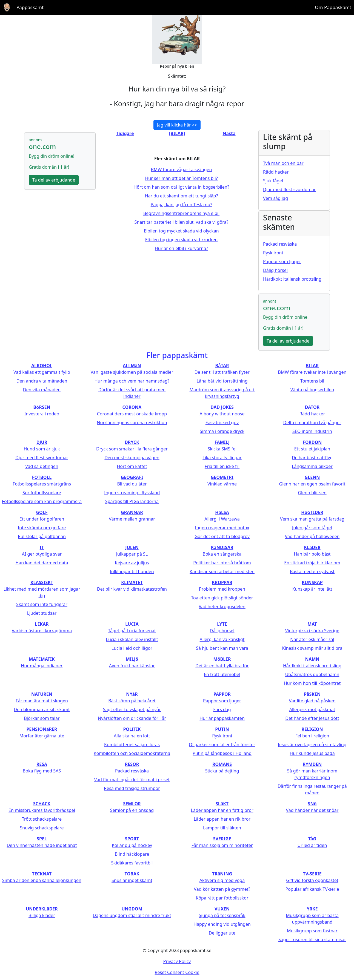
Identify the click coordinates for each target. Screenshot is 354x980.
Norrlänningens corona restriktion (132, 423)
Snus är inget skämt (132, 880)
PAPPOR (222, 694)
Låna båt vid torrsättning (222, 381)
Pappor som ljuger (282, 261)
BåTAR (222, 366)
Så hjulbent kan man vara (222, 648)
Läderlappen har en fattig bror (222, 810)
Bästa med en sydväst (312, 571)
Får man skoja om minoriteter (222, 845)
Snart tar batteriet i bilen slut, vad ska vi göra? (182, 222)
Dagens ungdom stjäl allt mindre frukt (132, 915)
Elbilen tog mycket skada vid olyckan (181, 231)
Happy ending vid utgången (222, 924)
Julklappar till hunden (132, 571)
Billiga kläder (42, 915)
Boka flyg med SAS (42, 771)
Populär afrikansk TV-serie (312, 889)
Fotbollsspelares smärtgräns (42, 484)
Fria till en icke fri (222, 466)
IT (42, 547)
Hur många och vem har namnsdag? (132, 381)
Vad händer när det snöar (312, 810)
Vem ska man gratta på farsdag (312, 519)
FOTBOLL (42, 477)
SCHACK (42, 804)
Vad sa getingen (42, 466)
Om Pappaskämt (333, 7)
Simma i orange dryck (222, 431)
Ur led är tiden (312, 845)
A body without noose (222, 414)
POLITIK (132, 729)
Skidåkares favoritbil (132, 863)
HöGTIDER (312, 512)
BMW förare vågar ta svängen (182, 169)
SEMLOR (132, 804)
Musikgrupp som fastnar (312, 931)
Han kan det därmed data (42, 563)
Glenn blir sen (312, 493)
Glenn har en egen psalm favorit (312, 484)
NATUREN (42, 694)
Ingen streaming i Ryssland (132, 493)
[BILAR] (177, 133)
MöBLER (222, 659)
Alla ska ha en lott (132, 736)
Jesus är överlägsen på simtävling (312, 745)
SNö (312, 804)
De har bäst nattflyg (312, 458)
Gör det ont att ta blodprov (222, 536)
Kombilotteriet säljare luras (132, 745)
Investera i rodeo (42, 414)
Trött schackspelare (42, 819)
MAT (312, 624)
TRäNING (222, 874)
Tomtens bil (312, 381)
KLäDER (312, 547)
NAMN (312, 659)
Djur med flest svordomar (289, 189)
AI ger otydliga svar (42, 554)
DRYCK (132, 442)
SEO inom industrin (312, 431)
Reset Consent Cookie (177, 972)
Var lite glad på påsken (312, 701)
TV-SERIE (312, 874)
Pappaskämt (30, 7)
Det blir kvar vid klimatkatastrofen (132, 589)
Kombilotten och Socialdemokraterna (132, 753)
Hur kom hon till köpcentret (312, 683)
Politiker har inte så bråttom (222, 563)
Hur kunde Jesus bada (312, 753)
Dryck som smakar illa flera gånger (132, 449)
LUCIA (132, 624)
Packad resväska (280, 244)
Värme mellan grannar (132, 519)
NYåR (132, 694)
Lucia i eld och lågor (132, 648)
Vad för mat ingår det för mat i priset (132, 780)
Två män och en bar (283, 163)
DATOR (312, 407)
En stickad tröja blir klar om (312, 563)
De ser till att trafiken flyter (222, 372)
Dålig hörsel (275, 270)
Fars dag (222, 709)
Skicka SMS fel (222, 449)
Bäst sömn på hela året (132, 701)
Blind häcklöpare (132, 854)
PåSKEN (312, 694)
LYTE (222, 624)
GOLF (42, 512)
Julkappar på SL (132, 554)
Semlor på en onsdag (132, 810)
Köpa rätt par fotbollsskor (222, 898)
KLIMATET (132, 582)
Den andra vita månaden (42, 381)
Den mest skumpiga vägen (132, 458)
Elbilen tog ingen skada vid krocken (182, 240)
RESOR (132, 764)
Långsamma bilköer (312, 466)
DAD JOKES (222, 407)
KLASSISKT (42, 582)
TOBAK (132, 874)
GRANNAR (132, 512)
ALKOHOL (42, 366)
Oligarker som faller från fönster (222, 745)
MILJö (132, 659)
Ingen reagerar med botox (222, 528)
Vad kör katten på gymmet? (222, 889)
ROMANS (222, 764)
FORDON (312, 442)
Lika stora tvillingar (222, 458)
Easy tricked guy (222, 423)
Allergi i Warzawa (222, 519)
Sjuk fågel (273, 181)
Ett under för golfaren (42, 519)
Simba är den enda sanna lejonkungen (42, 880)
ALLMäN (132, 366)
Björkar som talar (42, 718)
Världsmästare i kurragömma (42, 631)
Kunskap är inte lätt (312, 589)
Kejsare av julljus (132, 563)
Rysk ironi (273, 253)
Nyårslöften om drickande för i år (132, 718)
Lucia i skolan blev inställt (132, 639)
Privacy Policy (177, 961)
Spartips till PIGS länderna (132, 501)
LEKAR (42, 624)
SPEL (42, 839)
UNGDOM (132, 909)
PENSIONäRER (42, 729)
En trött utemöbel (222, 674)
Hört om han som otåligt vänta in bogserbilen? (181, 187)
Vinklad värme (222, 484)
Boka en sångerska (222, 554)
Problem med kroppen (222, 589)
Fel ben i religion (312, 736)
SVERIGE (222, 839)
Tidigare (125, 133)
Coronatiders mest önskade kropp (132, 414)
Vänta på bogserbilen (312, 390)
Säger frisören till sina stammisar (312, 939)
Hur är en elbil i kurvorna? (181, 248)
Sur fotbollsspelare (42, 493)
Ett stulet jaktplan (312, 449)
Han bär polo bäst (312, 554)
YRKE (312, 909)
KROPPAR (222, 582)
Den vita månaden (42, 390)
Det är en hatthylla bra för (222, 666)
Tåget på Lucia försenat (132, 631)
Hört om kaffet (132, 466)
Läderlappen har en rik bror (222, 819)
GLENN (312, 477)
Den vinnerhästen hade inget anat (42, 845)
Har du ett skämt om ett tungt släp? (182, 196)
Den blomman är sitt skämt (42, 709)
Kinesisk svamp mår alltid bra (312, 648)
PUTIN (222, 729)
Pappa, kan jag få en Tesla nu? (182, 205)
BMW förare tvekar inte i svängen (312, 372)
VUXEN (222, 909)
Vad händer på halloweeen (312, 536)
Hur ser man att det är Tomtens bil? (181, 178)
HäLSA (222, 512)
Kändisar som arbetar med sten (222, 571)
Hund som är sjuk (42, 449)
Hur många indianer (42, 666)
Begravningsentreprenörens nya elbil (181, 213)
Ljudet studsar (42, 613)
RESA (42, 764)
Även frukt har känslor (132, 666)
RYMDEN (312, 764)
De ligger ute (222, 933)
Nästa (229, 133)
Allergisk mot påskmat (312, 709)
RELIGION (312, 729)
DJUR (42, 442)
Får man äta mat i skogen (42, 701)
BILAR (312, 366)
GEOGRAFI (132, 477)
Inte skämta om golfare (42, 528)
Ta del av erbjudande (54, 180)
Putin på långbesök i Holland (222, 753)
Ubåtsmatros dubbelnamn (312, 674)
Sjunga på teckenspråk (222, 915)
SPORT (132, 839)
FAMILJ (222, 442)
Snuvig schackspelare (42, 828)
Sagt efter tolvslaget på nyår (132, 709)
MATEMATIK (42, 659)
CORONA (132, 407)
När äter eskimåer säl (312, 639)
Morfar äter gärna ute (42, 736)
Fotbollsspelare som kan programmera (42, 501)
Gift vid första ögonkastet (312, 880)
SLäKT (222, 804)
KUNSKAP (312, 582)
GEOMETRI (222, 477)
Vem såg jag (276, 198)
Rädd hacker (276, 172)
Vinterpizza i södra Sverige (312, 631)
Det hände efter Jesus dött (312, 718)
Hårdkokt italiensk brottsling (292, 279)
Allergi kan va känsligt (222, 639)
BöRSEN (42, 407)
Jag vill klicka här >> (177, 125)
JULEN (132, 547)
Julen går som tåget (312, 528)
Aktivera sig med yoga (222, 880)
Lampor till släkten (222, 828)
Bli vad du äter (132, 484)
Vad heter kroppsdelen (222, 607)
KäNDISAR (222, 547)
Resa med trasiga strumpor (132, 788)
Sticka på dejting (222, 771)
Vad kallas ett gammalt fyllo (42, 372)
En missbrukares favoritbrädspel (42, 810)
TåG (312, 839)
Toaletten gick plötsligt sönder (222, 598)
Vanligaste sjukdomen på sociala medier (132, 372)
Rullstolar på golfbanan (42, 536)
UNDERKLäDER (42, 909)
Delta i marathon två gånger (312, 423)
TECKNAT (42, 874)
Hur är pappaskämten (222, 718)
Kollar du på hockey (132, 845)
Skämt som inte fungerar (42, 604)
